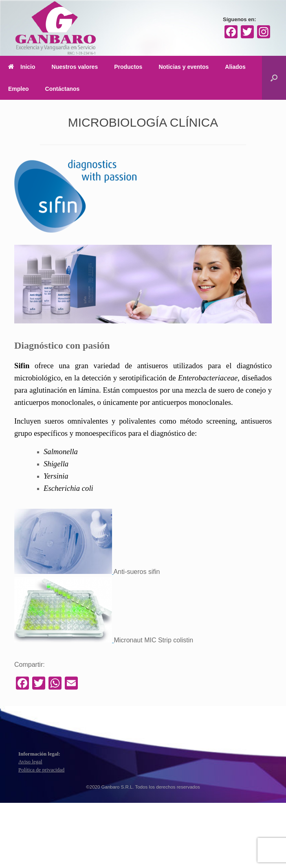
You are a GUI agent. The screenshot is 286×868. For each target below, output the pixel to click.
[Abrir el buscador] (274, 78)
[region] (143, 284)
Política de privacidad (41, 770)
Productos (128, 67)
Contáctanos (63, 89)
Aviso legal (30, 761)
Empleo (19, 89)
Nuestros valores (75, 67)
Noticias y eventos (184, 67)
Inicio (22, 67)
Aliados (235, 67)
